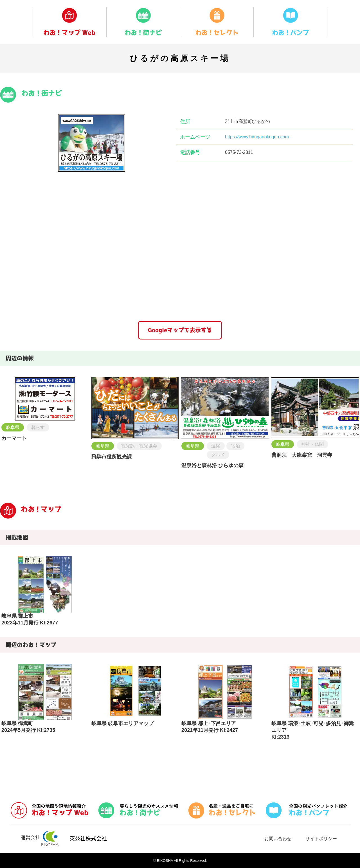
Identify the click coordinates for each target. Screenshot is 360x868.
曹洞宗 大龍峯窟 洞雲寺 (302, 455)
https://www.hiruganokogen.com (257, 137)
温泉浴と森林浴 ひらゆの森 (212, 466)
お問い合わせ (278, 839)
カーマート (14, 438)
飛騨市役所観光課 (112, 457)
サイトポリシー (321, 839)
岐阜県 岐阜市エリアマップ (122, 723)
